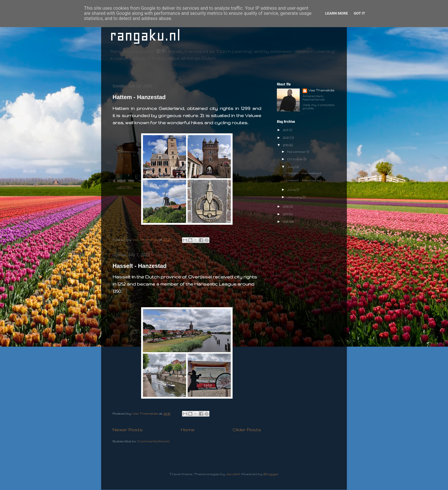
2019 (286, 145)
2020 (286, 138)
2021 (286, 130)
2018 (286, 206)
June (292, 190)
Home (188, 429)
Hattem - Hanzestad (139, 97)
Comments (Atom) (153, 441)
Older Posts (247, 429)
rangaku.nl (145, 36)
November (297, 152)
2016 (286, 222)
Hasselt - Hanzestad (140, 266)
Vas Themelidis (321, 90)
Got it (359, 13)
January (295, 197)
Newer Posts (128, 429)
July (291, 167)
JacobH (233, 474)
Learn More (337, 13)
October (295, 159)
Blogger (271, 474)
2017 (286, 214)
